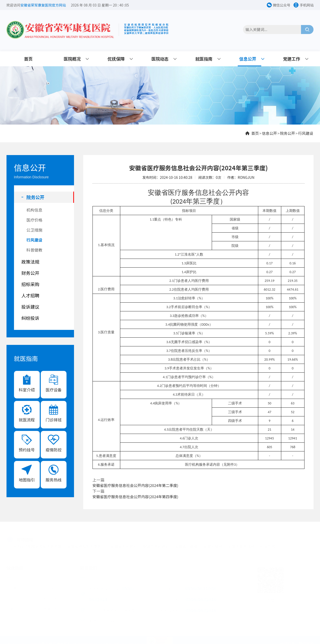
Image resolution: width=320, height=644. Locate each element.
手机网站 (306, 5)
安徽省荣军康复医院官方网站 (43, 5)
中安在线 (268, 545)
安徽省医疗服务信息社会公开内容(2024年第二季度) (135, 485)
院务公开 (287, 133)
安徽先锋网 (213, 545)
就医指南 (204, 59)
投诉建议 (30, 307)
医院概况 (72, 59)
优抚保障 (116, 59)
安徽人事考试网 (241, 545)
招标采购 (30, 284)
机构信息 (34, 210)
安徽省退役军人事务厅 (86, 545)
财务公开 (30, 273)
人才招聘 (30, 295)
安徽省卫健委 (186, 545)
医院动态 (160, 59)
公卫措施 (34, 230)
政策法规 (30, 262)
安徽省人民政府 (124, 545)
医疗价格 (34, 220)
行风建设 (305, 133)
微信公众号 (281, 5)
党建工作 (291, 59)
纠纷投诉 (30, 318)
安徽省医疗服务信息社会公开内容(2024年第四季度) (135, 497)
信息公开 (248, 59)
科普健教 (34, 250)
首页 (28, 59)
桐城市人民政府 (156, 545)
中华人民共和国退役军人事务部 (35, 545)
